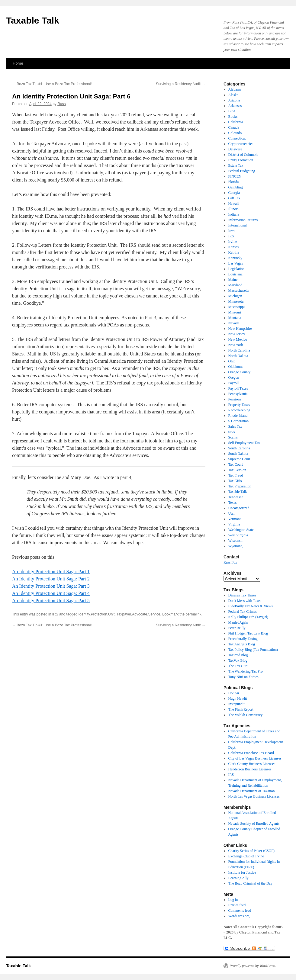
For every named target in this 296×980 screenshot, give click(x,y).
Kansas (234, 247)
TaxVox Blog (238, 660)
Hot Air (234, 693)
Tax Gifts (235, 481)
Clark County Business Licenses (252, 764)
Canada (234, 127)
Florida (234, 182)
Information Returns (243, 220)
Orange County (240, 372)
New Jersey (237, 334)
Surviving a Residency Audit (181, 84)
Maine (233, 280)
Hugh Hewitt (238, 699)
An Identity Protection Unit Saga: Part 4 (51, 593)
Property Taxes (239, 405)
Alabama (235, 89)
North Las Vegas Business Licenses (254, 796)
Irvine (233, 242)
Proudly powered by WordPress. (253, 966)
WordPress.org (239, 916)
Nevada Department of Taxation (252, 791)
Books (233, 117)
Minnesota (236, 301)
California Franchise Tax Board (251, 753)
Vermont (235, 519)
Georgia (234, 193)
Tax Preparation (240, 486)
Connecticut (237, 138)
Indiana (234, 214)
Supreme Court (239, 459)
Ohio (232, 361)
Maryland (235, 285)
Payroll (234, 383)
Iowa (232, 231)
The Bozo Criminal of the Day (250, 883)
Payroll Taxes (238, 388)
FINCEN (235, 176)
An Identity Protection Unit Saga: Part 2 (51, 579)
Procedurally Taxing (243, 639)
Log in (233, 900)
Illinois (233, 209)
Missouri (235, 312)
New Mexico (238, 339)
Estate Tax (236, 165)
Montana (235, 318)
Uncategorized (239, 508)
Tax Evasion (237, 470)
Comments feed (240, 911)
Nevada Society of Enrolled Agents (254, 824)
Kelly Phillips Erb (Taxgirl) (248, 617)
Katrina (234, 252)
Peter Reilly (237, 628)
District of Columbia (243, 155)
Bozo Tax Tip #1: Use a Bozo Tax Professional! (52, 84)
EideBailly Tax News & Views (251, 606)
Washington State (241, 530)
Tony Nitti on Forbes (243, 677)
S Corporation (239, 421)
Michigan (235, 296)
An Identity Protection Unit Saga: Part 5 (51, 601)
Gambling (236, 187)
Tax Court (236, 464)
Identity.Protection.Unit (96, 614)
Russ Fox (230, 562)
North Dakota (238, 356)
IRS (55, 614)
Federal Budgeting (242, 171)
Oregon (234, 378)
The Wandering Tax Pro (246, 671)
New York (236, 345)
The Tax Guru (238, 666)
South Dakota (238, 454)
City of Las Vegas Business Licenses (255, 758)
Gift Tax (234, 198)
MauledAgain (238, 622)
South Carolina (239, 448)
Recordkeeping (239, 410)
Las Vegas (236, 263)
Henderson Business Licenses (250, 769)
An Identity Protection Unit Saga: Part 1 (51, 572)
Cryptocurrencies (241, 144)
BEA (232, 111)
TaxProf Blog (238, 655)
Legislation (236, 269)
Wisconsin (236, 541)
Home (18, 63)
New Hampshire (240, 329)
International (238, 225)
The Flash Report (241, 709)
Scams (233, 437)
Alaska (233, 95)
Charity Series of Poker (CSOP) (251, 851)
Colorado (235, 133)
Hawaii (234, 204)
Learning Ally (238, 878)
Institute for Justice (242, 872)
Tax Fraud (236, 475)
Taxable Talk (33, 20)
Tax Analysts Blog (242, 644)
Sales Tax (235, 426)
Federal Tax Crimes (243, 612)
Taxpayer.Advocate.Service (138, 614)
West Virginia (238, 535)
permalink (194, 614)
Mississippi (237, 307)
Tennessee (236, 497)
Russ (61, 104)
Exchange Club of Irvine (246, 856)
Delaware (235, 149)
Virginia (234, 524)
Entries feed (237, 905)
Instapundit (236, 704)
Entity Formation (241, 160)
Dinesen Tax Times (242, 595)
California (236, 122)
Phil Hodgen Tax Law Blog (248, 633)
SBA (232, 432)
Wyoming (235, 546)
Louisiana (235, 274)
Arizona (234, 100)
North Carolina (239, 350)
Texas (233, 503)
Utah (232, 513)
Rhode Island (238, 416)
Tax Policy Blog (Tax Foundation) (253, 650)
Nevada (234, 323)
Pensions (235, 399)
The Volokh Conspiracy (246, 715)
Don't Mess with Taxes (245, 601)
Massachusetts (239, 291)
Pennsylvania (238, 394)
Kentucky (235, 258)
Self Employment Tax (244, 443)
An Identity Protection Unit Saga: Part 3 (51, 586)
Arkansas (235, 106)
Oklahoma (236, 367)
